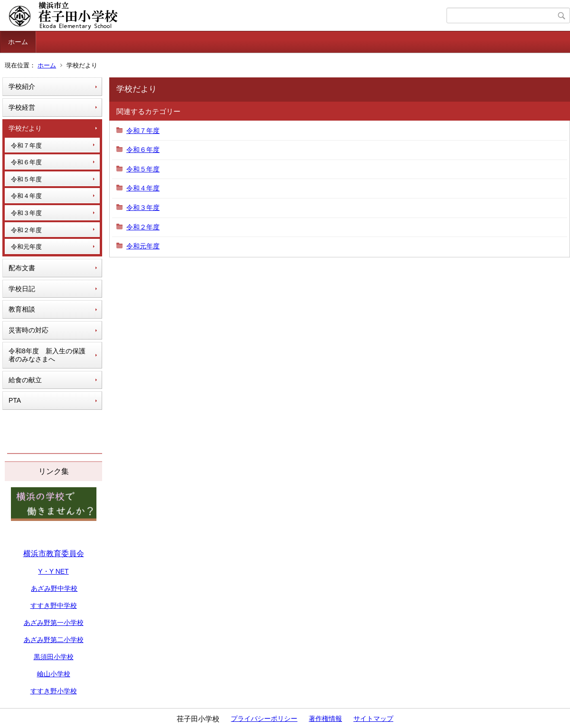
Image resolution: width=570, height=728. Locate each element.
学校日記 (22, 289)
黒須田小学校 (54, 657)
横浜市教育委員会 (54, 553)
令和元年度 (26, 247)
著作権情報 (325, 719)
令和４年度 (26, 196)
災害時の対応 (28, 330)
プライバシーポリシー (264, 719)
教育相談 (22, 309)
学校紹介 (22, 86)
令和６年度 (26, 162)
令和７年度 (26, 146)
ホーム (18, 42)
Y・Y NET (53, 571)
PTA (15, 400)
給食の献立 (25, 380)
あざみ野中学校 (54, 588)
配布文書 (22, 268)
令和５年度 (26, 179)
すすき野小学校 (54, 691)
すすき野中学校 (54, 605)
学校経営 (22, 107)
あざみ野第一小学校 (54, 623)
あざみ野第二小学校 (54, 640)
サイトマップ (373, 719)
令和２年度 (26, 230)
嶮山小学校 (54, 674)
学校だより (25, 128)
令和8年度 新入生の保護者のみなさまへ (47, 355)
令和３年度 (26, 213)
